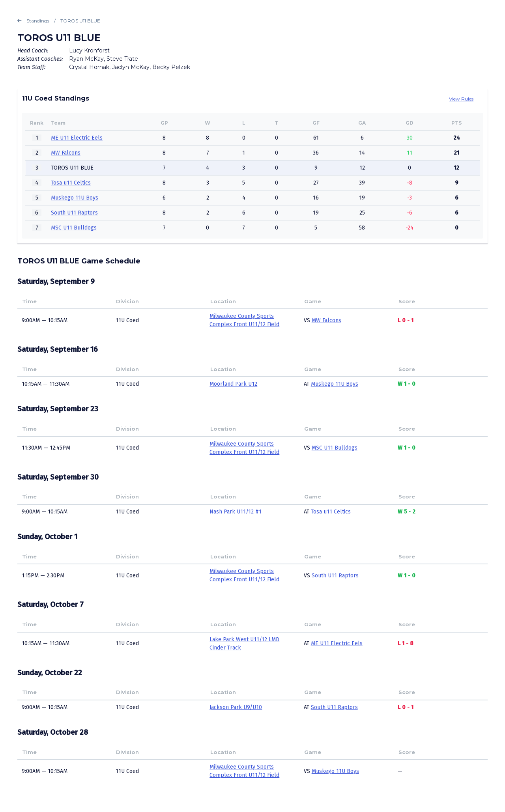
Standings (33, 21)
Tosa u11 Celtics (71, 183)
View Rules (461, 99)
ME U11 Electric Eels (77, 138)
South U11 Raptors (74, 213)
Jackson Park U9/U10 (236, 707)
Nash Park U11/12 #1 (236, 512)
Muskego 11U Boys (75, 198)
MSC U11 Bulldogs (74, 228)
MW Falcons (66, 153)
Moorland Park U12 (233, 384)
